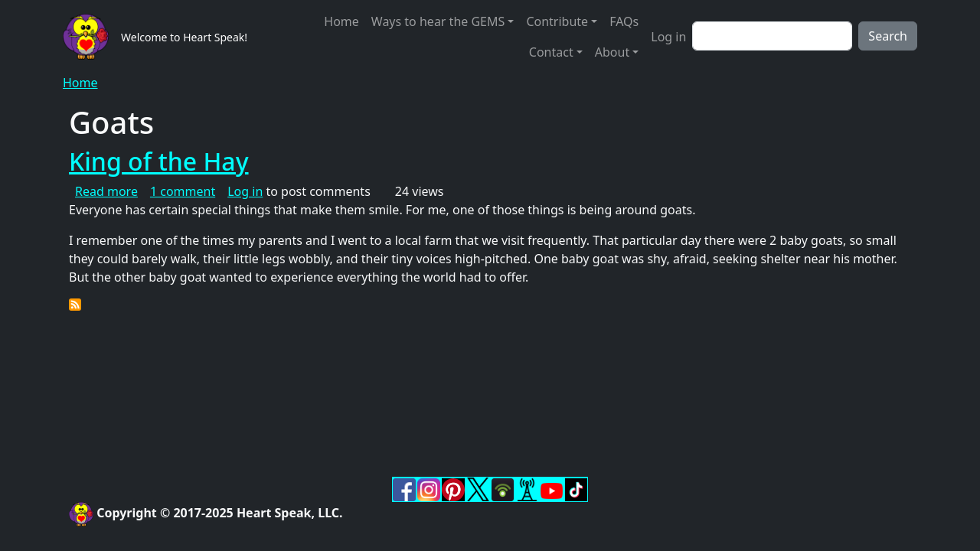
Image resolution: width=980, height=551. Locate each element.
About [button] (612, 52)
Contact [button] (551, 52)
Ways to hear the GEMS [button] (438, 21)
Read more (106, 191)
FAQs (624, 21)
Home (341, 21)
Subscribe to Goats (75, 305)
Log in (668, 37)
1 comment (183, 191)
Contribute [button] (557, 21)
